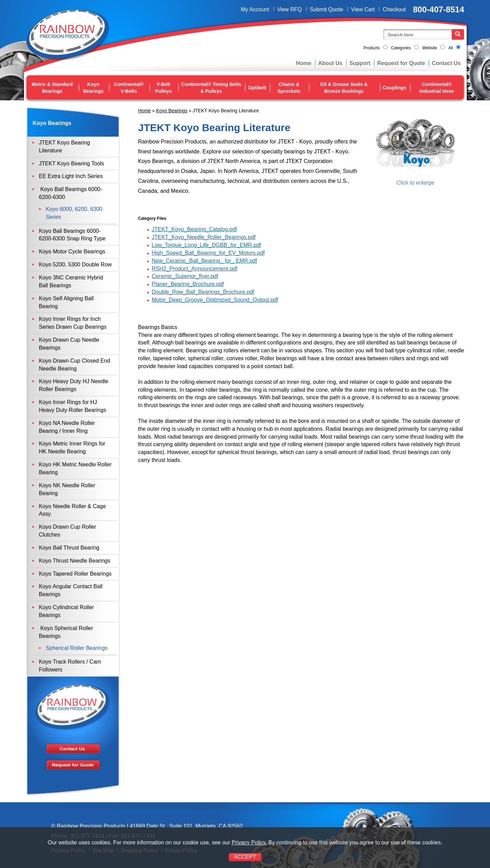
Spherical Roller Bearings (77, 648)
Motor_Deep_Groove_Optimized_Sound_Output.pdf (215, 300)
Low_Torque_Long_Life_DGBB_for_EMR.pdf (206, 245)
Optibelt (257, 88)
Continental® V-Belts (129, 88)
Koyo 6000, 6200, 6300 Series (74, 213)
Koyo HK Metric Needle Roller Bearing (76, 468)
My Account (255, 9)
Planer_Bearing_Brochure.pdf (188, 284)
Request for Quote (401, 63)
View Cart (363, 9)
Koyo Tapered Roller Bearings (75, 574)
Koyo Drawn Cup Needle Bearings (69, 344)
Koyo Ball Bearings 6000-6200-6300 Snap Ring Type (72, 235)
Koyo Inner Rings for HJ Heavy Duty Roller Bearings (73, 406)
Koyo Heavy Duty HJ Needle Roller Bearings (74, 385)
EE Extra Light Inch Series (71, 176)
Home (304, 63)
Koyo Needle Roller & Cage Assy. (73, 510)
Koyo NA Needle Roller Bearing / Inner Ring (67, 427)
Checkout (394, 9)
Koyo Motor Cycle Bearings (72, 251)
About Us (330, 63)
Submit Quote (327, 9)
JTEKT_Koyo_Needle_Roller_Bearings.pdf (204, 237)
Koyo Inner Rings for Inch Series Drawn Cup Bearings (73, 323)
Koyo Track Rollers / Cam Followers (70, 666)
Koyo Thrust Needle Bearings (75, 561)
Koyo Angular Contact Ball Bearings (71, 590)
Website (430, 48)
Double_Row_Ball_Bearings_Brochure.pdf (203, 292)
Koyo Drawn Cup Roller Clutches (68, 531)
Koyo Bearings (93, 88)
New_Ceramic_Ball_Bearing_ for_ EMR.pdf (204, 261)
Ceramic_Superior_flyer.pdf (185, 276)
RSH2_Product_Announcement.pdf (194, 269)
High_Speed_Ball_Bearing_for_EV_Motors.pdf (208, 253)
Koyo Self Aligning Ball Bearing (66, 302)
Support (360, 63)
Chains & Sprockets (289, 88)
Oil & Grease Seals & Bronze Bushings (344, 88)
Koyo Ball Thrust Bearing (69, 548)
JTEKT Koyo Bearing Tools (72, 163)
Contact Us (446, 63)
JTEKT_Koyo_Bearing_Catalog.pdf (194, 229)
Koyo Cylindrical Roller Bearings (67, 611)
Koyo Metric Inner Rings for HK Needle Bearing (72, 448)
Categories (401, 48)
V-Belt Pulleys (164, 88)
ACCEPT (245, 857)
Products (372, 48)
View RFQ (290, 9)
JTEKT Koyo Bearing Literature (65, 147)
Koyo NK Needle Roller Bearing (67, 489)
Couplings (394, 88)
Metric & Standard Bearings (52, 88)
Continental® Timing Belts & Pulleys (211, 88)
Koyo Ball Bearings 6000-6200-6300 (71, 193)
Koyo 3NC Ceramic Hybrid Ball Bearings (71, 281)
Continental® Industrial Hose (437, 88)
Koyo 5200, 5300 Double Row (76, 265)
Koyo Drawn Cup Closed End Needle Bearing (75, 365)
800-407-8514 (438, 9)
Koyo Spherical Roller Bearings (66, 632)
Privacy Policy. (249, 842)
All (450, 48)
